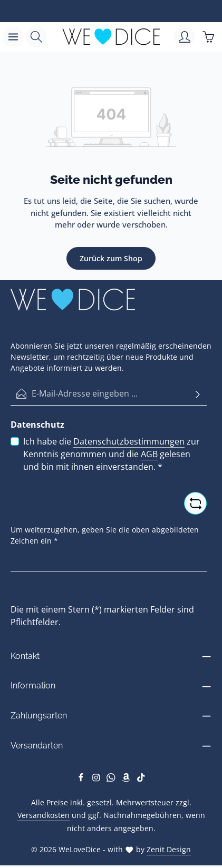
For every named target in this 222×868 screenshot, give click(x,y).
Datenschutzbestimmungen (129, 441)
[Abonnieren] (198, 394)
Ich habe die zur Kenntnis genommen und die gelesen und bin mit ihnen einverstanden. (112, 454)
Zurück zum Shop (111, 258)
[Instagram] (97, 779)
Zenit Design (169, 849)
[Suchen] (36, 37)
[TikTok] (141, 779)
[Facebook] (82, 779)
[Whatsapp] (112, 779)
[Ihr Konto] (185, 37)
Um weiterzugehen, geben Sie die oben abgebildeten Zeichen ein (105, 535)
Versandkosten (44, 815)
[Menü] (13, 37)
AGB (149, 454)
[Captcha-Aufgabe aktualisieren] (195, 503)
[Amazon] (127, 779)
